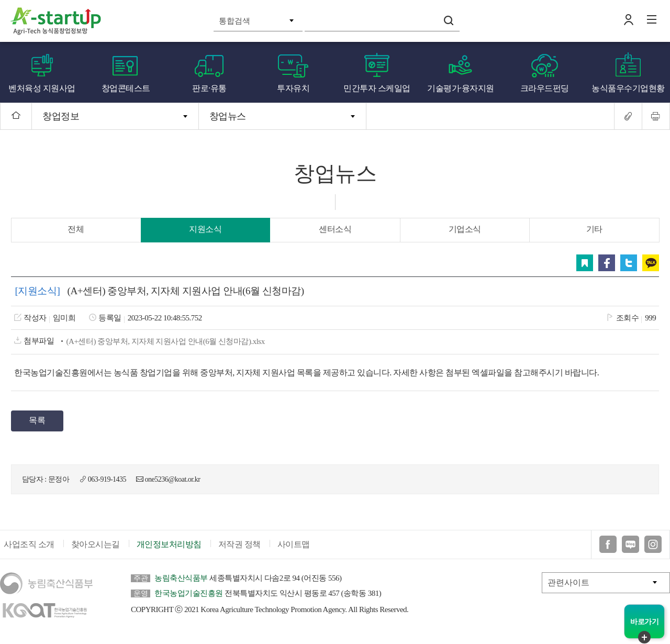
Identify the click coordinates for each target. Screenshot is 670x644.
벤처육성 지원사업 (42, 88)
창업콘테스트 (126, 88)
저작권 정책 (239, 546)
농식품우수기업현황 (628, 88)
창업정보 (61, 116)
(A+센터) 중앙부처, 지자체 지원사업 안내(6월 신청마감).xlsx (165, 341)
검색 (449, 20)
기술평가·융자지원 (461, 88)
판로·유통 (209, 88)
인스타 (653, 546)
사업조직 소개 (29, 546)
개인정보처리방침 (169, 546)
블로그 (630, 546)
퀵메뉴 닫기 (644, 637)
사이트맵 (294, 546)
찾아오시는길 (96, 546)
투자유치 (293, 88)
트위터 (630, 263)
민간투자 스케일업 (377, 88)
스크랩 (586, 263)
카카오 (652, 263)
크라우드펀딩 (545, 88)
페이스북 (608, 263)
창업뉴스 (228, 116)
